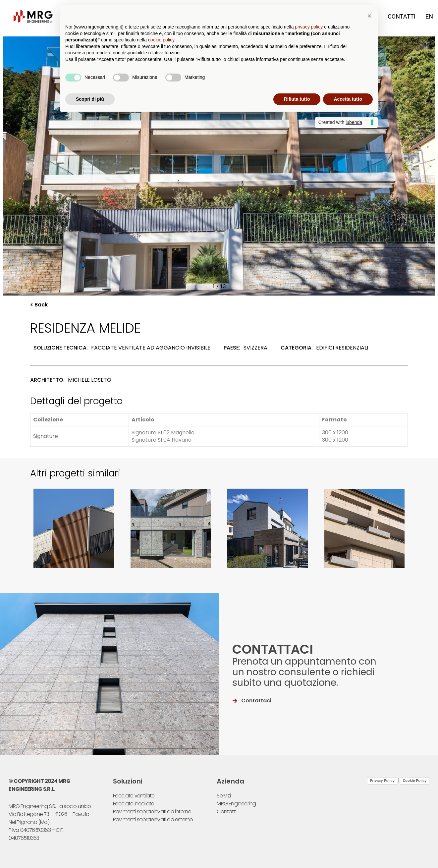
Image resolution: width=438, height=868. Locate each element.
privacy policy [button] (309, 27)
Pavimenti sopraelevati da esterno (153, 819)
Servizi (223, 796)
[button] (423, 166)
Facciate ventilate (134, 796)
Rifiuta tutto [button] (297, 99)
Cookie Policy (414, 781)
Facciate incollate (134, 804)
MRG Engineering (236, 804)
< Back (39, 305)
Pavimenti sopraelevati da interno (152, 812)
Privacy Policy (382, 781)
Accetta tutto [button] (348, 99)
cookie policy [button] (161, 40)
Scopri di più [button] (90, 99)
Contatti (402, 16)
